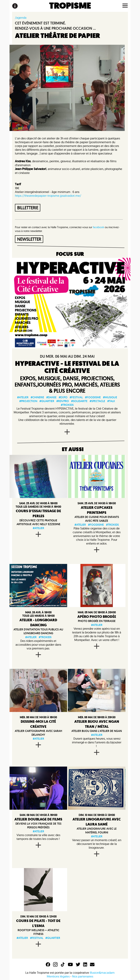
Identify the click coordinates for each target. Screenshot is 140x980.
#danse (51, 397)
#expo (63, 397)
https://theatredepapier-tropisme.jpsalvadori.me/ (48, 196)
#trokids (67, 405)
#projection (28, 401)
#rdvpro (63, 401)
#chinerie (37, 397)
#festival (76, 397)
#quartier (47, 401)
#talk (111, 401)
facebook (98, 227)
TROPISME (70, 6)
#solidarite (79, 401)
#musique (110, 397)
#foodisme (93, 397)
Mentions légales (58, 976)
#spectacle (97, 401)
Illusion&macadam (102, 973)
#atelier (23, 397)
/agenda (21, 18)
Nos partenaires (83, 976)
